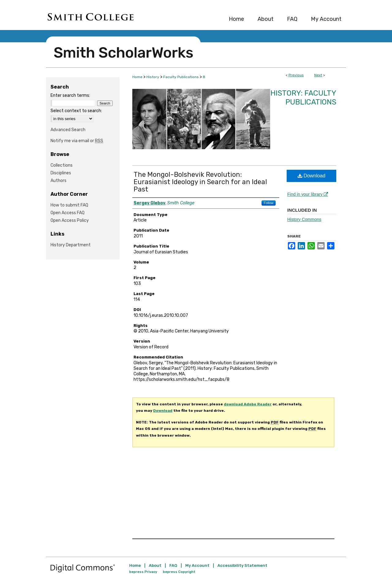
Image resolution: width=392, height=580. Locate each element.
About (155, 565)
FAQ (173, 565)
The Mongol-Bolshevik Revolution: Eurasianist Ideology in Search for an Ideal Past (200, 182)
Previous (296, 75)
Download (312, 176)
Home (137, 77)
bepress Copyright (179, 572)
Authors (58, 181)
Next (318, 75)
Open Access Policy (70, 220)
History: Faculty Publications (303, 98)
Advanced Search (68, 130)
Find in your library (308, 194)
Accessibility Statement (242, 565)
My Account (197, 565)
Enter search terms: (70, 95)
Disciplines (61, 173)
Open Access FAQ (68, 213)
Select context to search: (76, 111)
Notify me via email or (77, 141)
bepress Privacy (143, 572)
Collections (62, 165)
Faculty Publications (181, 77)
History (153, 77)
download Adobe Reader (248, 404)
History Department (71, 245)
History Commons (304, 219)
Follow (269, 203)
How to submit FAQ (69, 205)
